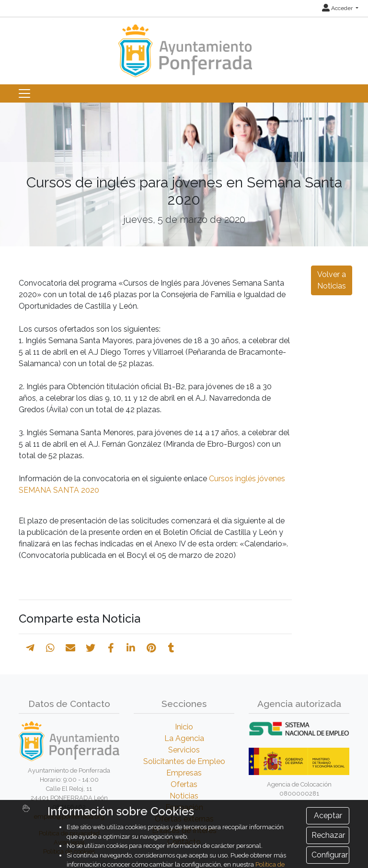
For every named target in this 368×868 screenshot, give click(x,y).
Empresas (184, 773)
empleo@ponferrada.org (69, 816)
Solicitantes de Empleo (184, 761)
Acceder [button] (338, 8)
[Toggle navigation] (24, 93)
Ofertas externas (184, 819)
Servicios (184, 750)
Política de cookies (69, 851)
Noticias (184, 796)
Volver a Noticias (332, 280)
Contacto (184, 842)
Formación (184, 807)
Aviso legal (69, 842)
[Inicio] (184, 46)
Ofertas (184, 784)
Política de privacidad (69, 833)
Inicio (184, 727)
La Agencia (184, 738)
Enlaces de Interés (184, 830)
